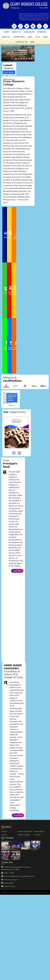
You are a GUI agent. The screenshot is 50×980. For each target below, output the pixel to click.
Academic (42, 32)
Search (5, 831)
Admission (29, 32)
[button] (16, 59)
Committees (19, 37)
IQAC (30, 37)
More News (9, 72)
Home (6, 32)
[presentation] (14, 453)
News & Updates (24, 835)
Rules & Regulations (25, 831)
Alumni (5, 835)
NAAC (46, 37)
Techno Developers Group (41, 892)
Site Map (38, 835)
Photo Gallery (39, 831)
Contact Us (21, 42)
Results (6, 37)
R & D (38, 37)
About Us (17, 32)
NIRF (32, 42)
